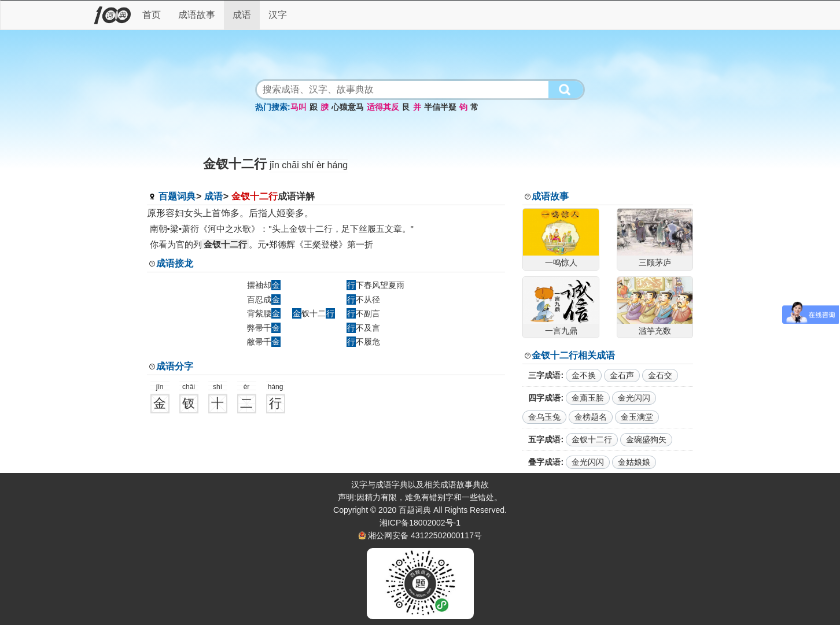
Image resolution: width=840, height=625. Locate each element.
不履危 (363, 342)
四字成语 (544, 398)
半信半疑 (440, 107)
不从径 (363, 299)
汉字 (278, 15)
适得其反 (383, 107)
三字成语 (544, 375)
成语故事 (197, 15)
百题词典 (177, 196)
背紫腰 (264, 313)
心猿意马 (348, 107)
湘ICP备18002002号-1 (420, 523)
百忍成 (264, 299)
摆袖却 (264, 285)
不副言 (363, 313)
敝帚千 (264, 342)
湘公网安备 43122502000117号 (425, 535)
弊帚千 (264, 328)
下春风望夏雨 (375, 285)
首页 (152, 15)
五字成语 (544, 439)
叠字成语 (544, 462)
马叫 (299, 107)
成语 (242, 15)
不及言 (363, 328)
